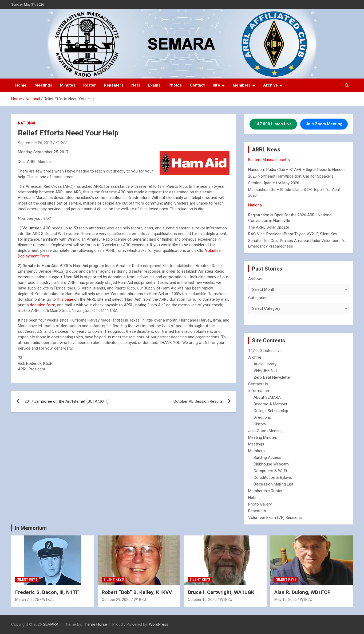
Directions (262, 417)
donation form (43, 305)
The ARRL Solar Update (269, 227)
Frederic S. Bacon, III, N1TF (47, 592)
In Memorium (31, 528)
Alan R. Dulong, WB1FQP (302, 592)
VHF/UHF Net (265, 371)
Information (259, 391)
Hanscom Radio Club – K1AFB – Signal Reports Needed (297, 170)
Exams (154, 85)
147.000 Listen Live (265, 351)
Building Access (267, 457)
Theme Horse (95, 624)
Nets (136, 85)
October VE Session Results (198, 401)
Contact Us (258, 384)
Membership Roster (265, 491)
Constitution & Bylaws (273, 478)
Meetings (43, 85)
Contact (197, 85)
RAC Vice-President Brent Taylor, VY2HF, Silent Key (293, 234)
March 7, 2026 (27, 600)
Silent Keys (27, 580)
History (260, 424)
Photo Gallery (260, 504)
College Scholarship (271, 411)
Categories (258, 298)
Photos (175, 85)
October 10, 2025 (202, 600)
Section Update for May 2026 (274, 183)
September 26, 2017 (35, 143)
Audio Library (265, 364)
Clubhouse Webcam (271, 464)
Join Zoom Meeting (265, 431)
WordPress (159, 624)
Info (216, 85)
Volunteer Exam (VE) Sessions (275, 518)
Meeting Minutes (263, 437)
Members (242, 85)
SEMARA (51, 624)
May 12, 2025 (286, 600)
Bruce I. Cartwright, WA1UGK (221, 592)
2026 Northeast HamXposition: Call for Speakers (291, 176)
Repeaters (114, 85)
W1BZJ (48, 600)
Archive (270, 85)
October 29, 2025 (116, 600)
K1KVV (61, 143)
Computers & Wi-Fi (270, 471)
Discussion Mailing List (273, 484)
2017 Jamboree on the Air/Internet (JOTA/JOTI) (67, 401)
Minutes (68, 85)
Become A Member (270, 404)
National (27, 123)
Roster (90, 85)
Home (21, 85)
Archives (256, 279)
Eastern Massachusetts (269, 160)
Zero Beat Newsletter (272, 377)
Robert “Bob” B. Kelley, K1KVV (137, 592)
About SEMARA (267, 397)
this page (65, 299)
